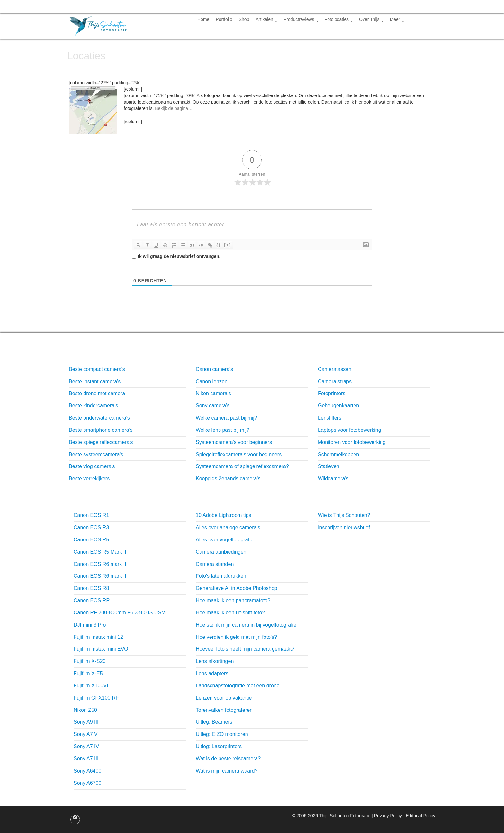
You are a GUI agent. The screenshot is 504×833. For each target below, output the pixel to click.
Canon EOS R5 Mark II (100, 552)
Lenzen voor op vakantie (224, 698)
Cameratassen (335, 369)
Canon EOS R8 (91, 588)
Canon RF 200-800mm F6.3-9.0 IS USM (120, 613)
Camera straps (335, 381)
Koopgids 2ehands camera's (228, 479)
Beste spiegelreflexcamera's (101, 442)
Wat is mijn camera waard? (227, 771)
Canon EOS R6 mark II (100, 576)
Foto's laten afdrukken (221, 576)
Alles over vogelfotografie (225, 540)
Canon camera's (214, 369)
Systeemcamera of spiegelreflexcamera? (242, 466)
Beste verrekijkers (89, 479)
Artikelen (266, 19)
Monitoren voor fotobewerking (352, 442)
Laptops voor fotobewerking (350, 430)
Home (203, 19)
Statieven (329, 466)
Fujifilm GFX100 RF (96, 698)
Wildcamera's (333, 479)
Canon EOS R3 (91, 527)
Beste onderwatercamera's (99, 418)
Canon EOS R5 (91, 540)
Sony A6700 (87, 783)
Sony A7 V (86, 734)
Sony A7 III (86, 759)
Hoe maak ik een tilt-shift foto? (230, 613)
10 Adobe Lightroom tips (224, 515)
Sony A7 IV (86, 746)
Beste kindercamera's (93, 406)
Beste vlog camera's (92, 466)
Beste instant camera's (95, 381)
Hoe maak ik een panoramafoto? (233, 600)
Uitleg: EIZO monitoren (222, 734)
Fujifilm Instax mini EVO (101, 649)
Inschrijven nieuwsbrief (344, 527)
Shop (244, 19)
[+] (228, 245)
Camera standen (215, 564)
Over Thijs (371, 19)
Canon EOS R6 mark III (101, 564)
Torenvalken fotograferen (224, 710)
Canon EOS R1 (91, 515)
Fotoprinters (332, 393)
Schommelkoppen (338, 454)
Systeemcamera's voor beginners (234, 442)
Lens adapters (212, 673)
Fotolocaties (339, 19)
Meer (397, 19)
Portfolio (224, 19)
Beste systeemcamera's (96, 454)
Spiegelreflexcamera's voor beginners (239, 454)
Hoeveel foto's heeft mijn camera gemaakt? (245, 649)
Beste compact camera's (97, 369)
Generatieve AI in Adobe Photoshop (237, 588)
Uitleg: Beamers (214, 722)
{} (219, 245)
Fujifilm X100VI (91, 686)
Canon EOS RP (92, 600)
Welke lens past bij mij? (223, 430)
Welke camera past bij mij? (226, 418)
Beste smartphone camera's (101, 430)
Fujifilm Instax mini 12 (98, 637)
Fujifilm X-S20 (90, 661)
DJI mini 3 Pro (90, 625)
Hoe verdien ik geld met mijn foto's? (236, 637)
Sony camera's (213, 406)
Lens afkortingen (215, 661)
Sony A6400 (87, 771)
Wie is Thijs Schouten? (344, 515)
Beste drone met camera (97, 393)
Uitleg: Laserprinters (219, 746)
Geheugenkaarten (338, 406)
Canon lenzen (212, 381)
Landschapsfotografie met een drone (238, 686)
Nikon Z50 (85, 710)
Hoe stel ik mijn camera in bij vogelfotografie (246, 625)
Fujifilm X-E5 (88, 673)
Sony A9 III (86, 722)
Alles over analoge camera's (228, 527)
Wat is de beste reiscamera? (228, 759)
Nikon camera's (213, 393)
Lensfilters (330, 418)
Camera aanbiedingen (221, 552)
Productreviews (301, 19)
